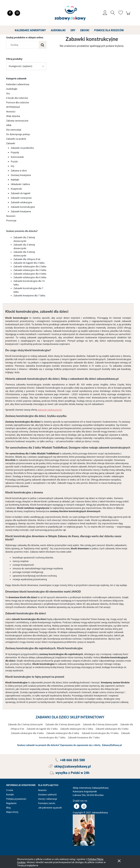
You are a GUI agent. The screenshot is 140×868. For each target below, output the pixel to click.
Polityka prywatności (16, 799)
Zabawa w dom (19, 171)
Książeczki (16, 189)
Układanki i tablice (20, 184)
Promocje (11, 221)
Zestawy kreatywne (21, 175)
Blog (8, 808)
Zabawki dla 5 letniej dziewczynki (100, 724)
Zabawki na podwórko (22, 148)
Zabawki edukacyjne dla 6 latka (30, 277)
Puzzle (14, 162)
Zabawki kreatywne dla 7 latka (29, 296)
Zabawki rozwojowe (21, 198)
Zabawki (11, 143)
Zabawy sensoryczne (17, 121)
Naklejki (15, 180)
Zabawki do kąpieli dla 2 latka (29, 263)
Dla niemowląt (14, 130)
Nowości (11, 112)
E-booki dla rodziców (17, 98)
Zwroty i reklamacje (48, 799)
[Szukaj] (42, 45)
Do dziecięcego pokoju (18, 134)
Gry (8, 93)
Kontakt (10, 795)
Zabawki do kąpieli (21, 193)
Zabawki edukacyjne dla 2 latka (30, 266)
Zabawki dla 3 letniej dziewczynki (63, 724)
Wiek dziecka (13, 116)
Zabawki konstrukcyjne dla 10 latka (100, 733)
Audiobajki (12, 89)
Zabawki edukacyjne (21, 202)
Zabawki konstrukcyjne (23, 207)
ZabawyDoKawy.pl (112, 745)
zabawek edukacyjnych (50, 410)
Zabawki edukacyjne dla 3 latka (30, 270)
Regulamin (11, 803)
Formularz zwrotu (47, 803)
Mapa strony (12, 812)
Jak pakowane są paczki (50, 808)
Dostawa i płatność (47, 795)
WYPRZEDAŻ (13, 107)
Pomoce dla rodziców (18, 103)
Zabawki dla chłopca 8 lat (27, 259)
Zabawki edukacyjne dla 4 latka (30, 274)
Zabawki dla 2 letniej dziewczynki (25, 724)
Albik (9, 125)
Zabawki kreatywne (21, 211)
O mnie (10, 790)
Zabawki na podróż (16, 139)
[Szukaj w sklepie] (23, 45)
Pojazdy (15, 152)
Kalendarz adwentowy (18, 84)
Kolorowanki (17, 157)
